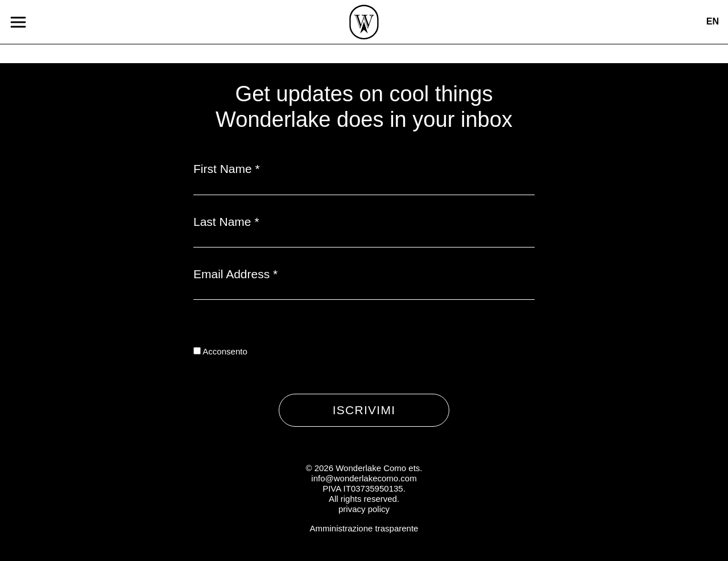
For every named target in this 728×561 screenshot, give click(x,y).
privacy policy (364, 509)
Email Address (235, 274)
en (713, 21)
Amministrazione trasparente (364, 528)
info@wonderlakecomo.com (364, 478)
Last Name (226, 222)
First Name (227, 169)
